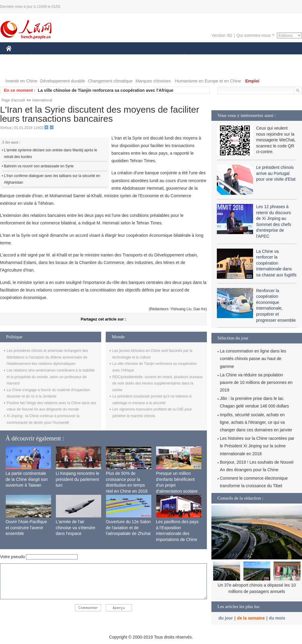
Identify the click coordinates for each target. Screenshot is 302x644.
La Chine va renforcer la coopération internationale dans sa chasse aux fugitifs (276, 263)
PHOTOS (281, 57)
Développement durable (63, 81)
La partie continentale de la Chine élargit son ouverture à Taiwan (27, 479)
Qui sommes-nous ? (255, 35)
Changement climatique (110, 81)
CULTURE (149, 57)
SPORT (227, 57)
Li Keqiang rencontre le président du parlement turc (78, 479)
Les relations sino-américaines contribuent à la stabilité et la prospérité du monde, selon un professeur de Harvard (51, 377)
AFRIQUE (96, 57)
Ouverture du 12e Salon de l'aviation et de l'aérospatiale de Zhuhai (129, 528)
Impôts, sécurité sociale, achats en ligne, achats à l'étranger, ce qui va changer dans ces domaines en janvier (256, 422)
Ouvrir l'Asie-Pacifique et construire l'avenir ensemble (26, 528)
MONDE (70, 57)
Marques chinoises (153, 81)
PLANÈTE (203, 57)
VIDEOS (18, 69)
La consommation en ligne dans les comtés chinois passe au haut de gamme (253, 359)
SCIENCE (122, 57)
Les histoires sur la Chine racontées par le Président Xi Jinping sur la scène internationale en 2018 (257, 446)
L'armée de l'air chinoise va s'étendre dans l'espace (76, 528)
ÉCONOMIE (43, 57)
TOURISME (253, 57)
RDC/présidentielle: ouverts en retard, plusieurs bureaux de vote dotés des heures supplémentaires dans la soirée (157, 383)
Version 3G (222, 35)
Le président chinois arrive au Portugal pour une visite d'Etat (276, 173)
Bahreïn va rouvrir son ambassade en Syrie (39, 166)
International (42, 100)
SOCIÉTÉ (176, 57)
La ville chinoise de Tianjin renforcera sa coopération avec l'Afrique (106, 90)
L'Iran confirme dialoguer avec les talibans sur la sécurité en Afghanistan (52, 179)
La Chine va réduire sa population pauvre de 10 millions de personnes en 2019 (256, 382)
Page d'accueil (13, 100)
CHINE (16, 57)
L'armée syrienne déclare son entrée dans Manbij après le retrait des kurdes (50, 153)
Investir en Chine (21, 81)
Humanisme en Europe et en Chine (208, 81)
